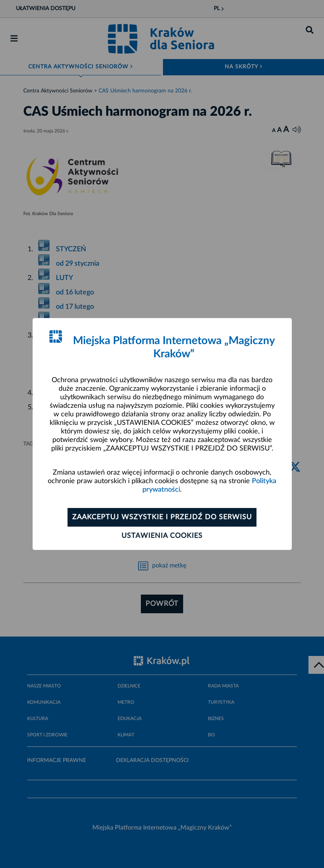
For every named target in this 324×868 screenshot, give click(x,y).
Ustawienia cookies (162, 536)
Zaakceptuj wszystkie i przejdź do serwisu (162, 517)
